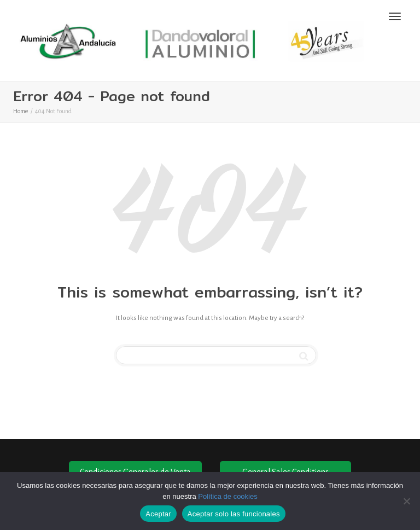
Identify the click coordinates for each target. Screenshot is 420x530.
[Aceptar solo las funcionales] (406, 501)
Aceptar (158, 514)
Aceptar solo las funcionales (234, 514)
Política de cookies (227, 496)
